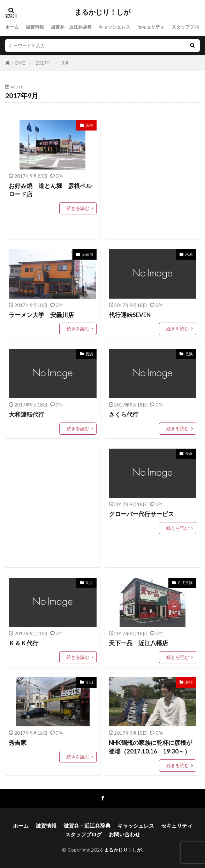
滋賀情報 (35, 27)
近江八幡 (185, 582)
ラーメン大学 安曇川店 (41, 315)
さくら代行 (124, 415)
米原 (189, 254)
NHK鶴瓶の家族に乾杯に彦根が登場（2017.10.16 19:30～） (150, 747)
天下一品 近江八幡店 (138, 643)
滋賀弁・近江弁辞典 (71, 27)
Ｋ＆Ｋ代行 (24, 643)
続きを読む (78, 208)
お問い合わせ (124, 834)
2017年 (43, 63)
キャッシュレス (115, 27)
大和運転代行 (26, 415)
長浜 (89, 354)
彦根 (89, 125)
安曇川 (87, 254)
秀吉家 (18, 743)
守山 (89, 682)
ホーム (12, 27)
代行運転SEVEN (130, 315)
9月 (65, 63)
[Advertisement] (153, 178)
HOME (18, 63)
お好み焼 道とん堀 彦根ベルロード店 (50, 190)
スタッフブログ (187, 27)
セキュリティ (151, 27)
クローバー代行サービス (141, 514)
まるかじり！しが (102, 12)
